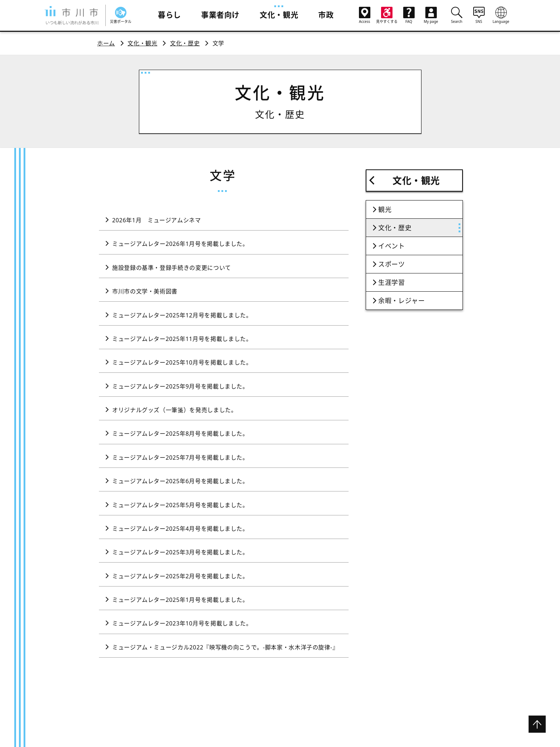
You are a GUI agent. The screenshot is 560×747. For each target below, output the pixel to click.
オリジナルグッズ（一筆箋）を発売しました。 (174, 410)
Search (457, 15)
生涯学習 (392, 282)
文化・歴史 (185, 43)
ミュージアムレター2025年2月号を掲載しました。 (180, 576)
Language (501, 15)
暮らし (169, 15)
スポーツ (392, 264)
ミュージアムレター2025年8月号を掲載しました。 (180, 434)
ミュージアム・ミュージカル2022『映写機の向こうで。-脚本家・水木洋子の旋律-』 (225, 647)
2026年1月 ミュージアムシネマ (157, 220)
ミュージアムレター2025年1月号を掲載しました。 (180, 600)
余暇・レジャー (401, 301)
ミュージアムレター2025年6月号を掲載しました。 (180, 481)
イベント (392, 246)
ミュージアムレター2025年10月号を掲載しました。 (182, 362)
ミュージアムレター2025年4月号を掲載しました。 (180, 529)
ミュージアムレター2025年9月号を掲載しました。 (180, 386)
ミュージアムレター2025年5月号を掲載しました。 (180, 505)
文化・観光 (279, 15)
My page (431, 15)
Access (365, 15)
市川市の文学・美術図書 (145, 291)
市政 (326, 15)
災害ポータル (121, 15)
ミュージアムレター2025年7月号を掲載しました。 (180, 457)
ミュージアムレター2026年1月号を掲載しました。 (180, 244)
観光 (385, 209)
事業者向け (220, 15)
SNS (479, 15)
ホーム (106, 43)
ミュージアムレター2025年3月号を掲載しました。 (180, 552)
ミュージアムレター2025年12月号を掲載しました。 (182, 315)
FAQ (409, 15)
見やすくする (387, 15)
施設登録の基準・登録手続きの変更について (172, 268)
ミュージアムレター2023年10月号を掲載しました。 (182, 623)
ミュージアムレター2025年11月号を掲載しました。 (182, 339)
